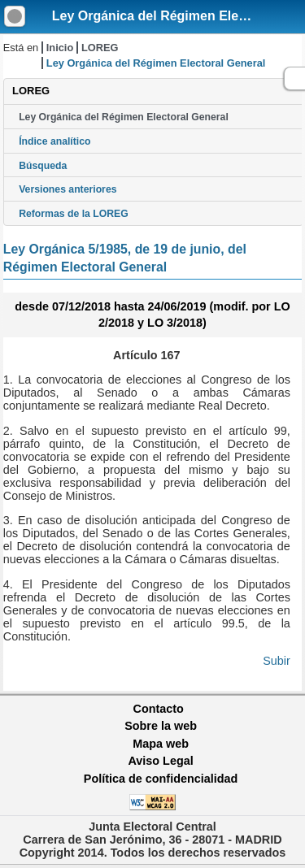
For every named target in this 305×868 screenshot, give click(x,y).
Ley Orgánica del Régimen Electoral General (124, 117)
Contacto (159, 709)
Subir (277, 661)
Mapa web (161, 744)
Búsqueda (43, 166)
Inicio (60, 48)
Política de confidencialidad (161, 779)
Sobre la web (161, 726)
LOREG (100, 48)
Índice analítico (54, 141)
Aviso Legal (160, 761)
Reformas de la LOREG (74, 214)
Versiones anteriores (68, 189)
